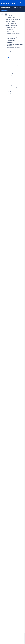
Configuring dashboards (12, 79)
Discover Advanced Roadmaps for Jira (14, 83)
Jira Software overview (11, 18)
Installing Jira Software (11, 22)
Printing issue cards (11, 32)
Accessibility (9, 89)
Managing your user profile (13, 55)
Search (21, 3)
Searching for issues (11, 53)
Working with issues (11, 51)
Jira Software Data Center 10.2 (14, 14)
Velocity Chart (12, 75)
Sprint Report (11, 73)
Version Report (12, 77)
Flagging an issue (11, 30)
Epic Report (11, 69)
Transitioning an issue (12, 40)
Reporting (9, 57)
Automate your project (11, 93)
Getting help (8, 91)
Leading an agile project (11, 24)
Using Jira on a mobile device (12, 81)
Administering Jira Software (12, 85)
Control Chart (11, 63)
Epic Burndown (12, 67)
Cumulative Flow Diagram (14, 65)
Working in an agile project (11, 26)
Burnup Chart (11, 61)
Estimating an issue (11, 28)
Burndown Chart (12, 59)
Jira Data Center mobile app (12, 87)
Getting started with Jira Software (13, 20)
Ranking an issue (11, 42)
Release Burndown (12, 71)
